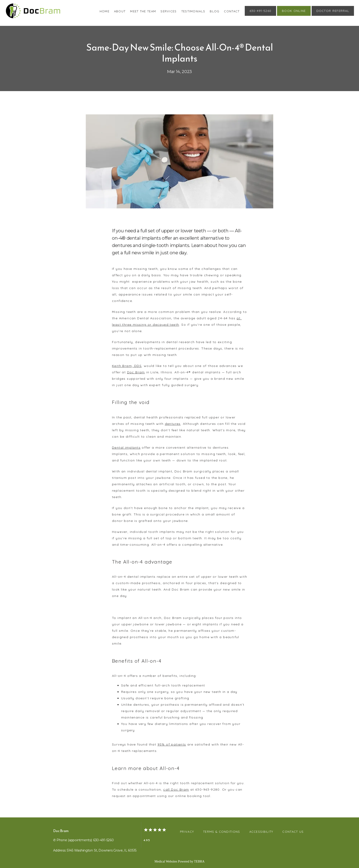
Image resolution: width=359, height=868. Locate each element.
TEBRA (199, 861)
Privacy (187, 832)
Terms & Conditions (222, 832)
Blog (215, 11)
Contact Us (293, 832)
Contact (232, 11)
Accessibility (261, 832)
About (120, 11)
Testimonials (193, 11)
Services (169, 11)
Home (105, 11)
